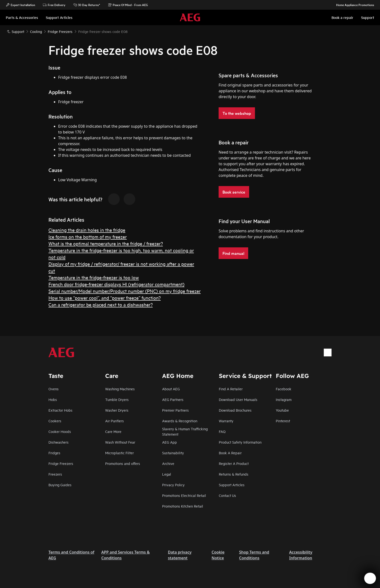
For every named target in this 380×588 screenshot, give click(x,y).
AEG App (170, 442)
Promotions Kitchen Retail (183, 506)
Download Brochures (235, 410)
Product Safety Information (240, 442)
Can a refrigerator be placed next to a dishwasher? (101, 304)
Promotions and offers (123, 463)
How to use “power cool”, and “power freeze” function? (105, 298)
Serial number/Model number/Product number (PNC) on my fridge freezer (125, 291)
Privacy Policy (173, 485)
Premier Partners (175, 410)
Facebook (284, 389)
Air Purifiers (115, 421)
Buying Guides (60, 485)
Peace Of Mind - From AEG (128, 5)
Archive (168, 463)
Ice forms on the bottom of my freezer (88, 237)
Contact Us (227, 495)
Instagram (284, 399)
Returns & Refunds (234, 474)
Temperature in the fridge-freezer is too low (94, 277)
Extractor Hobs (60, 410)
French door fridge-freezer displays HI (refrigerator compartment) (116, 284)
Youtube (282, 410)
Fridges (54, 453)
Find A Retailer (231, 389)
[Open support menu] (370, 578)
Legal (167, 474)
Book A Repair (230, 453)
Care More (113, 431)
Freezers (55, 474)
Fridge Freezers (61, 463)
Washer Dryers (117, 410)
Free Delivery (54, 5)
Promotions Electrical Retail (184, 495)
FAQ (222, 431)
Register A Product (234, 463)
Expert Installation (20, 5)
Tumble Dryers (117, 399)
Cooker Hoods (60, 431)
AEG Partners (173, 399)
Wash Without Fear (120, 442)
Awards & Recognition (180, 421)
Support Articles (232, 485)
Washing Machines (120, 389)
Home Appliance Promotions (353, 5)
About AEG (171, 389)
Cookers (55, 421)
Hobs (53, 399)
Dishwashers (59, 442)
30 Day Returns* (87, 5)
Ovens (54, 389)
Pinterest (283, 421)
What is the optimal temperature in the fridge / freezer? (106, 243)
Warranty (226, 421)
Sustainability (173, 453)
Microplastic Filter (119, 453)
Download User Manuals (238, 399)
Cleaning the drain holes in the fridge (87, 230)
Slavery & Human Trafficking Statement (185, 431)
